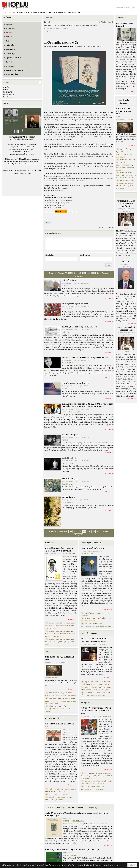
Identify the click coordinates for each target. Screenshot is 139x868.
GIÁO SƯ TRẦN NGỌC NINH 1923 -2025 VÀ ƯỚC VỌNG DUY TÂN (59, 550)
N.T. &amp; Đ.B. (68, 363)
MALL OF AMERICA (91, 624)
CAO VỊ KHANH (61, 701)
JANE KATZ (7, 92)
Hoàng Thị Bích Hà (58, 800)
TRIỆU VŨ (67, 732)
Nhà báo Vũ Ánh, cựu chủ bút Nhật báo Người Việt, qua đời (85, 357)
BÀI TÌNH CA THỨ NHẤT (58, 706)
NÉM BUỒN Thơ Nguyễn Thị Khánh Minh (124, 152)
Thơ (47, 651)
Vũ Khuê (65, 440)
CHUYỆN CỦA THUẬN (92, 613)
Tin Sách (50, 807)
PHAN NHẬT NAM (98, 784)
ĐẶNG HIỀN (53, 709)
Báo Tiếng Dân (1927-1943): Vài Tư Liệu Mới (79, 327)
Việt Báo (126, 352)
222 (98, 273)
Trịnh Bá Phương (99, 789)
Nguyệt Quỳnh (89, 789)
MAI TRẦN (88, 778)
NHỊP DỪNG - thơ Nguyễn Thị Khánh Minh (60, 658)
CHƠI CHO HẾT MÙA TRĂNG (93, 548)
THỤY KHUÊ (54, 628)
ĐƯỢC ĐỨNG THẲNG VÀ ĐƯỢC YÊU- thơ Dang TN (126, 183)
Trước (104, 22)
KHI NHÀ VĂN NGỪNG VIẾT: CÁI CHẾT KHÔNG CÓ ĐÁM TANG (95, 640)
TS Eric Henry (81, 821)
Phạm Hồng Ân (67, 484)
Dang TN (73, 696)
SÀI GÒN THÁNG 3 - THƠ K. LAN (76, 383)
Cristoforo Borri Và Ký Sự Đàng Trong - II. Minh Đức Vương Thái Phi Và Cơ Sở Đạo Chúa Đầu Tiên (60, 634)
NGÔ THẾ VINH (71, 554)
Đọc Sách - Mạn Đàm (76, 807)
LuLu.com (35, 159)
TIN (118, 196)
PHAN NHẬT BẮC (89, 554)
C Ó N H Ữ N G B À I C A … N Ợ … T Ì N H (60, 725)
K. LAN (65, 388)
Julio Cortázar (8, 97)
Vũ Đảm (65, 412)
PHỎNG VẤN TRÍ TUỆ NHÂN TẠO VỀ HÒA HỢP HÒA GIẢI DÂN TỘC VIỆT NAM (96, 711)
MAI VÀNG (53, 794)
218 (80, 273)
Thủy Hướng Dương (76, 412)
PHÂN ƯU (126, 262)
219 (84, 273)
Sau (110, 22)
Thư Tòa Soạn (122, 18)
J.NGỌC (6, 90)
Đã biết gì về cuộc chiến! (72, 435)
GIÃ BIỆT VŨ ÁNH (70, 280)
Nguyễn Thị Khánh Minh (52, 678)
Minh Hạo (102, 644)
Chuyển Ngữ (93, 807)
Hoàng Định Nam (68, 309)
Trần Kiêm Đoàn (106, 716)
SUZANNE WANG (90, 626)
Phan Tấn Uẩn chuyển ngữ (104, 626)
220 (89, 273)
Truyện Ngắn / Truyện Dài (91, 543)
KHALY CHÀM (67, 463)
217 (75, 273)
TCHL (47, 32)
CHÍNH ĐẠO (67, 332)
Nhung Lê (105, 690)
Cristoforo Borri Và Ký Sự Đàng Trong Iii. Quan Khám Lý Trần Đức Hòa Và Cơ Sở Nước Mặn (60, 626)
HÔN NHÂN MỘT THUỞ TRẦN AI (96, 618)
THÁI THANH (63, 794)
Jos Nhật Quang (8, 94)
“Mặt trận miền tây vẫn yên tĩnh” (75, 304)
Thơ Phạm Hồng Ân (70, 479)
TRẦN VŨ (89, 784)
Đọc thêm (108, 298)
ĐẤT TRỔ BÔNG (69, 497)
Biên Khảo (49, 543)
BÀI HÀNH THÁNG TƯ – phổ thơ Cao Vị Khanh (126, 162)
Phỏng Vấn (85, 703)
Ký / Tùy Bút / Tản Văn (54, 718)
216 (70, 273)
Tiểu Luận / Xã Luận (89, 633)
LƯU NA (65, 286)
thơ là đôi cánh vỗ (69, 458)
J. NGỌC (6, 87)
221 (94, 273)
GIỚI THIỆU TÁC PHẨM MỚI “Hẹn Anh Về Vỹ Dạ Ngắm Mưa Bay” (72, 850)
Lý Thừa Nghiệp (68, 502)
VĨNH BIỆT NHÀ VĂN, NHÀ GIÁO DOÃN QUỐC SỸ (126, 204)
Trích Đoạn (61, 807)
